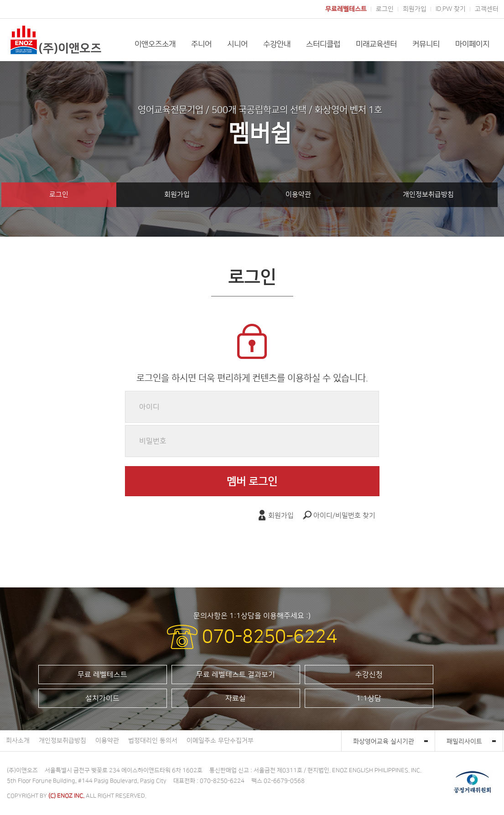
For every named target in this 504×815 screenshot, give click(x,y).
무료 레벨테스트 (102, 675)
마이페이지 (472, 44)
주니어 (201, 44)
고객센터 (487, 9)
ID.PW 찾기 (451, 9)
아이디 (149, 407)
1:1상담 (369, 698)
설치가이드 (102, 698)
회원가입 (415, 9)
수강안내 (277, 44)
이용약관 (298, 195)
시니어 (237, 44)
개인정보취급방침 (428, 195)
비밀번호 (153, 441)
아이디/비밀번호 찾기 (339, 516)
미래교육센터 (376, 44)
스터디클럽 (323, 44)
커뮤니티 (426, 44)
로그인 (385, 9)
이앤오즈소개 (155, 44)
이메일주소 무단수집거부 (220, 741)
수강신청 (369, 675)
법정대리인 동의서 (153, 741)
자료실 (236, 698)
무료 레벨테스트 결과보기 (236, 675)
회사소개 (18, 741)
